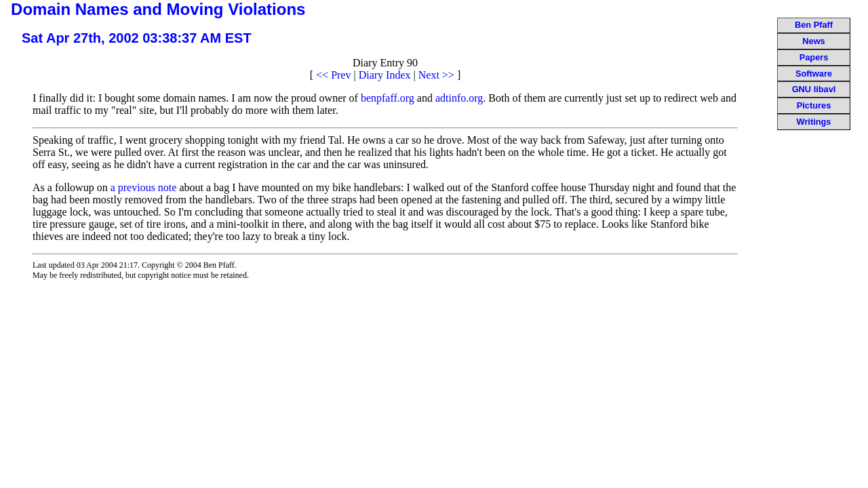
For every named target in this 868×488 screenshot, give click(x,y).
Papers (814, 58)
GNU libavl (814, 89)
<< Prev (333, 75)
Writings (814, 122)
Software (814, 74)
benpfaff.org (388, 98)
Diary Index (385, 75)
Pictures (814, 106)
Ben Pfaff (814, 25)
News (813, 41)
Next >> (436, 75)
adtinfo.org (459, 98)
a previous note (144, 187)
